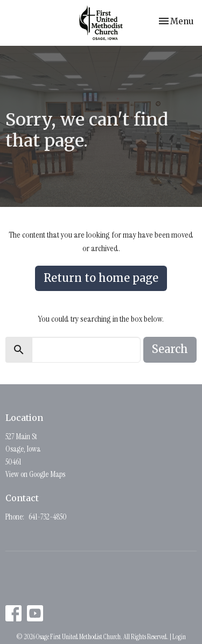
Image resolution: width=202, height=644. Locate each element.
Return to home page (101, 278)
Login (179, 637)
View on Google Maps (35, 474)
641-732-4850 (48, 517)
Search (170, 349)
